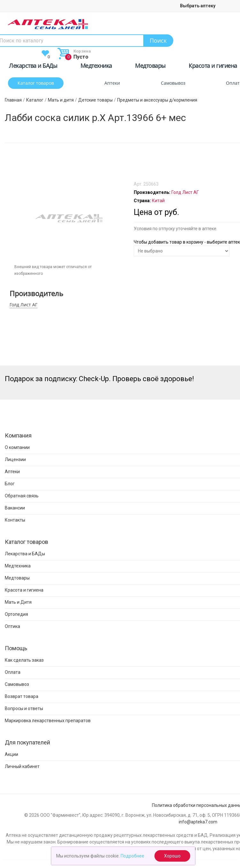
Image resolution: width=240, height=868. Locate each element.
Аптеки (112, 83)
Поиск (158, 40)
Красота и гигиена (213, 67)
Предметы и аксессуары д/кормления (157, 100)
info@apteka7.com (198, 822)
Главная (13, 100)
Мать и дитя (61, 100)
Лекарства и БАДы (33, 67)
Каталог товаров (36, 83)
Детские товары (95, 100)
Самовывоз (173, 83)
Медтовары (150, 67)
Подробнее (132, 856)
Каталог (35, 100)
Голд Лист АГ (23, 305)
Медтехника (96, 67)
